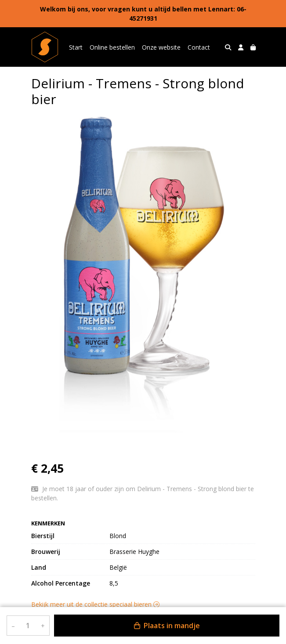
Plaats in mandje (167, 626)
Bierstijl (43, 536)
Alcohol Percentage (61, 583)
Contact (199, 47)
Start (76, 47)
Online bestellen (112, 47)
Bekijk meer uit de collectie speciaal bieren (95, 604)
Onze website (161, 47)
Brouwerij (46, 552)
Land (39, 567)
